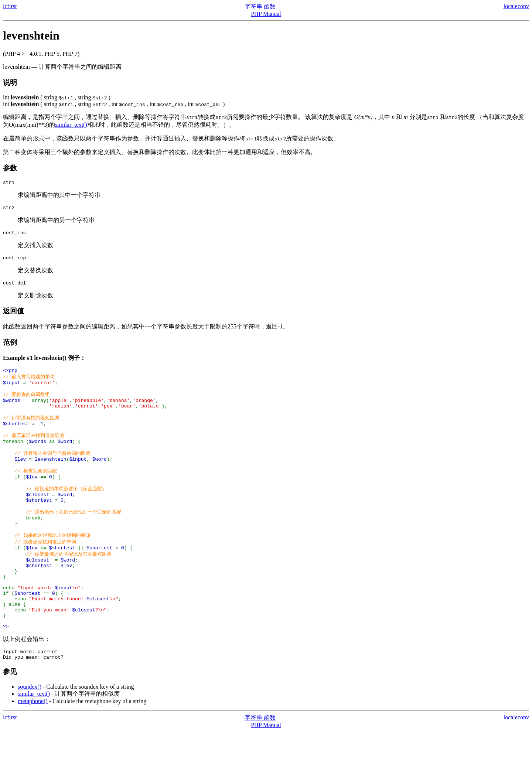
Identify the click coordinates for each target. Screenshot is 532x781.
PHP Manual (266, 14)
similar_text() (71, 125)
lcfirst (10, 6)
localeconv (516, 6)
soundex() (30, 736)
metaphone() (33, 751)
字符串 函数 (260, 6)
